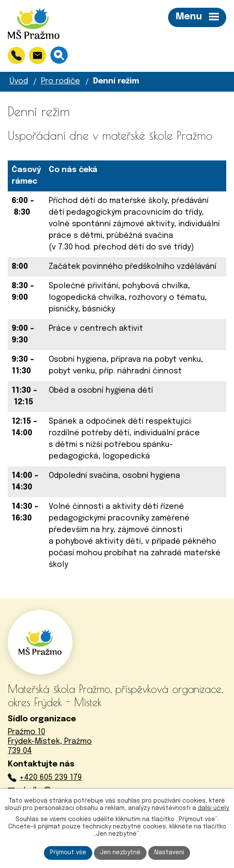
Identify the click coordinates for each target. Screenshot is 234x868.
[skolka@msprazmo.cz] (37, 55)
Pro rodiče (61, 81)
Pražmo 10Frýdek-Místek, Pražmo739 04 (50, 741)
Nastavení (169, 853)
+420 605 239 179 (51, 778)
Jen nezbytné (120, 853)
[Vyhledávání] (59, 55)
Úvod (19, 81)
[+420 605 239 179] (16, 55)
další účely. (214, 808)
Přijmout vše (68, 853)
